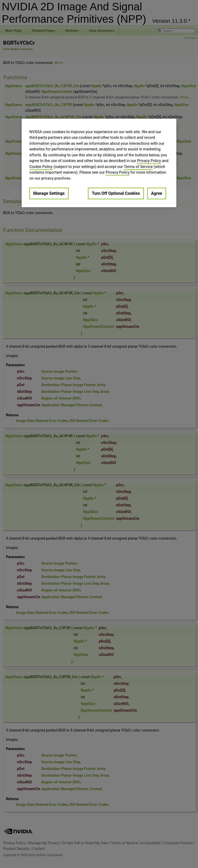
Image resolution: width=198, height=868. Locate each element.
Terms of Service (138, 167)
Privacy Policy (149, 161)
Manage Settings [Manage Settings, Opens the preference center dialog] (49, 194)
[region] (99, 163)
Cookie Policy (41, 167)
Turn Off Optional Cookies (116, 194)
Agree (157, 194)
